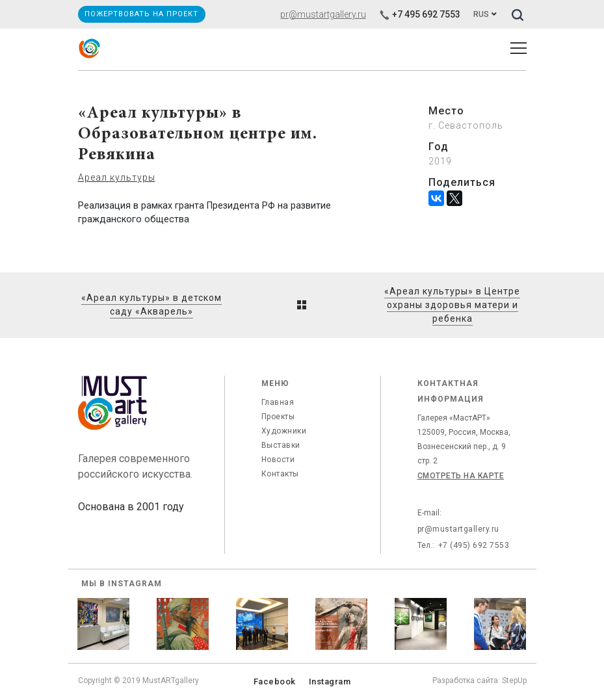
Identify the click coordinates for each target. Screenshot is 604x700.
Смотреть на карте (461, 476)
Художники (284, 431)
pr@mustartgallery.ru (323, 14)
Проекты (278, 417)
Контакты (280, 474)
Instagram (330, 681)
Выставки (281, 445)
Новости (278, 460)
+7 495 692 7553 (420, 14)
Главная (278, 402)
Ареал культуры (117, 177)
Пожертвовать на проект (141, 14)
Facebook (275, 681)
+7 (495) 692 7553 (474, 545)
